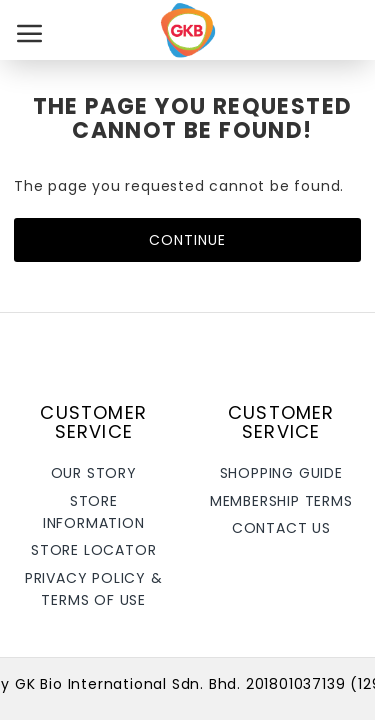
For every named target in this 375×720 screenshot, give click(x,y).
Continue (187, 240)
